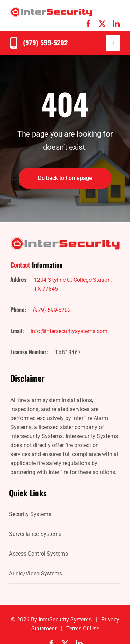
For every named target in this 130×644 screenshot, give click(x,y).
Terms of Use (83, 629)
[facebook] (88, 24)
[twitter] (102, 24)
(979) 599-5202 (45, 42)
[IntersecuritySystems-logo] (51, 10)
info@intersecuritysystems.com (69, 331)
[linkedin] (116, 24)
